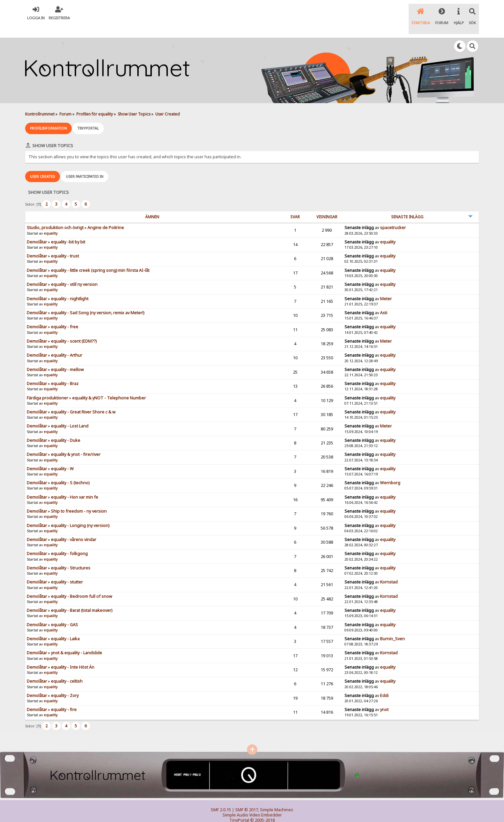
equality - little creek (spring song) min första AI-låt (100, 256)
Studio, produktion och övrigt (55, 213)
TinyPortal (239, 806)
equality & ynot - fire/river (76, 440)
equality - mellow (67, 355)
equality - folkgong (69, 539)
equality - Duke (66, 426)
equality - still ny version (74, 270)
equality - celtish (67, 667)
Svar (295, 202)
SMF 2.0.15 (221, 795)
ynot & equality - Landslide (76, 639)
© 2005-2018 (262, 806)
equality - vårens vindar (74, 525)
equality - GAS (64, 610)
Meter (386, 284)
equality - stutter (67, 568)
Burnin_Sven (392, 624)
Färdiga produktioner (47, 384)
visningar (327, 202)
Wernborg (390, 468)
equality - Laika (65, 624)
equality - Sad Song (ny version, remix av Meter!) (98, 298)
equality (51, 219)
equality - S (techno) (70, 468)
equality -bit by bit (68, 228)
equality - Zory (65, 681)
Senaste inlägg (407, 202)
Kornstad (389, 568)
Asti (384, 298)
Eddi (384, 681)
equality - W (62, 454)
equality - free (65, 312)
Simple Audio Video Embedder (252, 801)
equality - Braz (65, 369)
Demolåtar (37, 228)
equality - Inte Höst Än (73, 653)
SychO (272, 811)
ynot (384, 695)
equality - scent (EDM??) (74, 327)
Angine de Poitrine (106, 213)
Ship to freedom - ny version (79, 497)
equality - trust (65, 242)
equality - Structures (71, 554)
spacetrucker (393, 213)
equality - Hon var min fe (75, 483)
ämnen (152, 202)
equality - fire (64, 695)
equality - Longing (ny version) (80, 511)
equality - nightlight (70, 284)
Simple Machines (277, 795)
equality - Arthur (67, 341)
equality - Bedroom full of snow (82, 582)
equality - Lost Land (70, 412)
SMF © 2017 (247, 795)
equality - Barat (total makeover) (82, 596)
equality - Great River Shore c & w (83, 398)
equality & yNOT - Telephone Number (109, 384)
